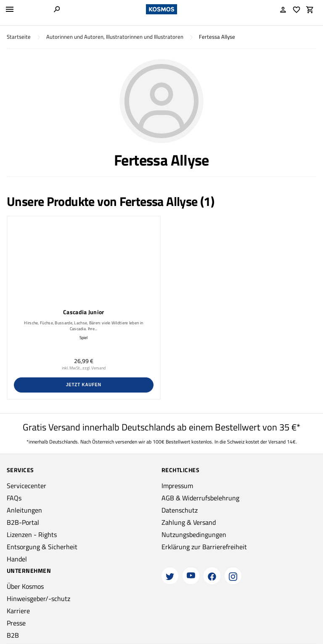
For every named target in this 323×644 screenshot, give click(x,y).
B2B (13, 635)
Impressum (177, 486)
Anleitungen (24, 510)
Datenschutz (180, 510)
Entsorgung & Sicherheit (42, 547)
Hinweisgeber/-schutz (38, 599)
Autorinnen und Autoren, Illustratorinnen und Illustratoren (115, 37)
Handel (17, 559)
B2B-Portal (23, 522)
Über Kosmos (25, 586)
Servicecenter (26, 486)
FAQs (14, 498)
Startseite (19, 37)
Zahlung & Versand (189, 522)
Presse (16, 623)
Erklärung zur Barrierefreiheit (204, 547)
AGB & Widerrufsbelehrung (200, 498)
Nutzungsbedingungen (194, 534)
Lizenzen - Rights (32, 534)
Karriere (18, 611)
